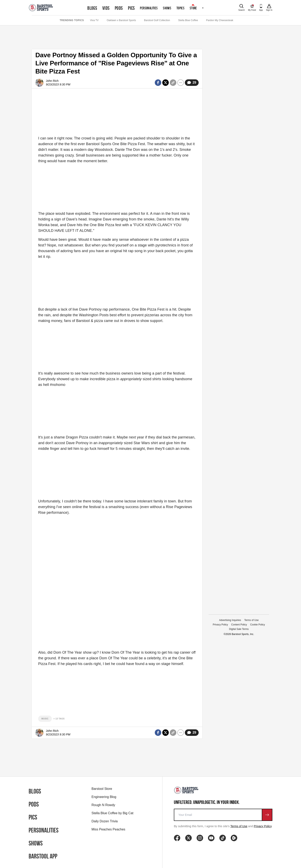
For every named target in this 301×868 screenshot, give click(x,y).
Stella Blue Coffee (188, 20)
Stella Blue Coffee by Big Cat (113, 813)
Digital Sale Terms (239, 629)
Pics (131, 8)
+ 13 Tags (59, 719)
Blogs (92, 8)
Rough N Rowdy (103, 805)
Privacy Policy (220, 625)
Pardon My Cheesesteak (220, 20)
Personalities (149, 8)
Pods (119, 8)
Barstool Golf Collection (157, 20)
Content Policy (239, 625)
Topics (180, 8)
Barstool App (43, 856)
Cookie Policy (258, 625)
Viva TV (94, 20)
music (45, 719)
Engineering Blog (104, 797)
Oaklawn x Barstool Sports (121, 20)
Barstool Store (102, 789)
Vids (106, 8)
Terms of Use (252, 620)
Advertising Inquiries (230, 620)
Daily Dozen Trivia (105, 821)
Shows (167, 8)
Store (193, 8)
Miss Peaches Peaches (108, 829)
